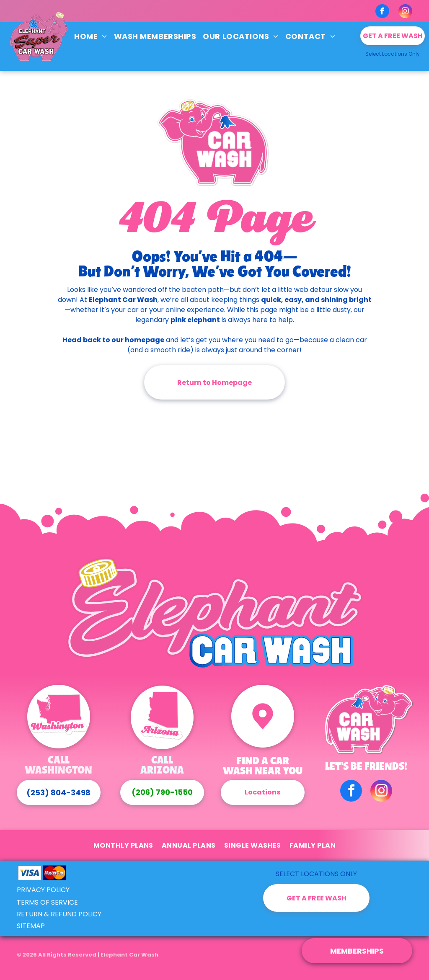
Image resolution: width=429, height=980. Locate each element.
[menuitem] (91, 36)
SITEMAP (31, 926)
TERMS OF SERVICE (47, 902)
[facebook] (382, 12)
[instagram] (405, 12)
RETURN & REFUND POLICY (59, 914)
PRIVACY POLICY (43, 890)
